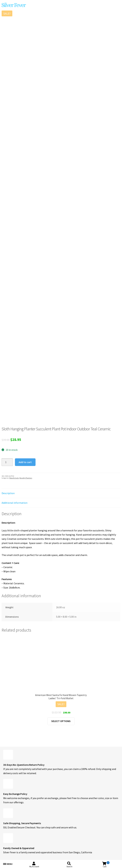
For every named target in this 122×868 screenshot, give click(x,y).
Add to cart (25, 462)
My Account (34, 866)
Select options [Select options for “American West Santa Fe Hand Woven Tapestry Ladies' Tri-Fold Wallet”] (61, 721)
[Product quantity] (7, 462)
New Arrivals (14, 478)
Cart (106, 864)
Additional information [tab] (15, 503)
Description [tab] (8, 493)
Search (69, 866)
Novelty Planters (26, 478)
